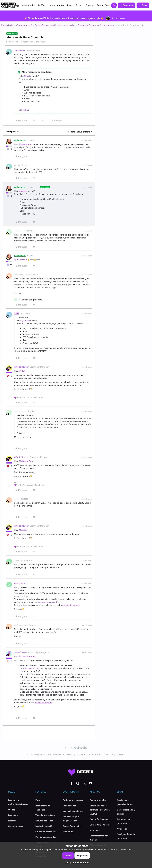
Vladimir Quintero (22, 275)
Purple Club (68, 832)
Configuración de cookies (89, 754)
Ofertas (12, 810)
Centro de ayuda (16, 826)
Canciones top (69, 806)
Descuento (13, 815)
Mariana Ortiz (20, 411)
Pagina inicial (7, 25)
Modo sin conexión (44, 826)
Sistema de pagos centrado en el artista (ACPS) (100, 810)
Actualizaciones (57, 5)
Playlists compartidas (46, 837)
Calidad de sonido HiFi (46, 832)
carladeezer (20, 140)
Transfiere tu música (45, 815)
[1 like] (28, 300)
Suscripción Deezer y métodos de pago (96, 25)
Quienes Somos (104, 5)
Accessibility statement (114, 754)
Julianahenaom (21, 625)
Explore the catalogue (73, 800)
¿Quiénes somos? (24, 25)
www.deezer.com (31, 668)
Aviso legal (122, 829)
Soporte (90, 5)
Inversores (95, 830)
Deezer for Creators (99, 819)
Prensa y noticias (98, 800)
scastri (17, 499)
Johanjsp (18, 560)
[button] (127, 5)
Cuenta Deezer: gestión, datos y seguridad (55, 25)
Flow (38, 800)
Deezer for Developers (100, 825)
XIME (17, 313)
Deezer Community (72, 826)
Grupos (79, 5)
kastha (17, 165)
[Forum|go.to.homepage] (10, 5)
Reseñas (12, 821)
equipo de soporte (71, 605)
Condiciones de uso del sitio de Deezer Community (51, 754)
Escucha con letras (44, 821)
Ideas (70, 5)
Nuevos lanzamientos (73, 811)
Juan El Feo (19, 231)
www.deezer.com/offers (49, 602)
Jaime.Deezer (21, 652)
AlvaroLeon (19, 50)
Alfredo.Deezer (21, 367)
